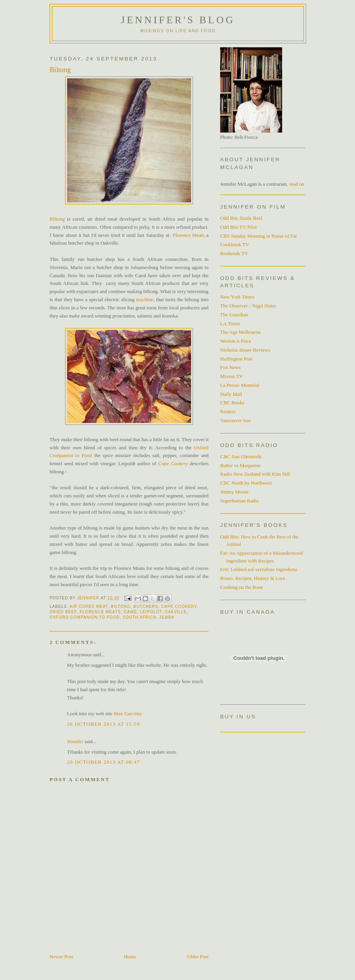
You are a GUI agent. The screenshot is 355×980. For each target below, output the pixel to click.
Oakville (176, 612)
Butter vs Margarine (240, 465)
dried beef (63, 612)
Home (130, 957)
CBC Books (232, 403)
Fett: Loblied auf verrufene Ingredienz (259, 569)
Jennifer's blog (178, 20)
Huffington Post (236, 359)
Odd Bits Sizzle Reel (241, 218)
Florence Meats (189, 235)
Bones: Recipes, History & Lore (252, 578)
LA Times (230, 324)
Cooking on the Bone (242, 587)
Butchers (146, 606)
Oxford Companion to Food (85, 617)
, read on (296, 184)
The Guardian (234, 315)
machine (145, 299)
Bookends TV (234, 253)
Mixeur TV (232, 376)
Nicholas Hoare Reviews (245, 350)
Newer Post (61, 957)
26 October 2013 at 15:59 (103, 724)
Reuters (228, 411)
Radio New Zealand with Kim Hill (255, 474)
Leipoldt (151, 612)
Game (130, 612)
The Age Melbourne (240, 332)
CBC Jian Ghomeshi (241, 456)
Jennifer (75, 741)
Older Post (198, 957)
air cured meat (89, 606)
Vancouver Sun (235, 420)
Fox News (230, 367)
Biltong (57, 219)
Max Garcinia (128, 713)
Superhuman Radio (240, 501)
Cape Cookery (173, 463)
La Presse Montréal (240, 385)
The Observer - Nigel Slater (248, 306)
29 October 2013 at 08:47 (103, 762)
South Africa (139, 617)
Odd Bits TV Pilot (239, 227)
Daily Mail (231, 394)
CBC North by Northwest (246, 483)
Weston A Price (236, 341)
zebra (167, 617)
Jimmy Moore (234, 492)
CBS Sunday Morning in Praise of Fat (258, 236)
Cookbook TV (235, 244)
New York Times (237, 297)
